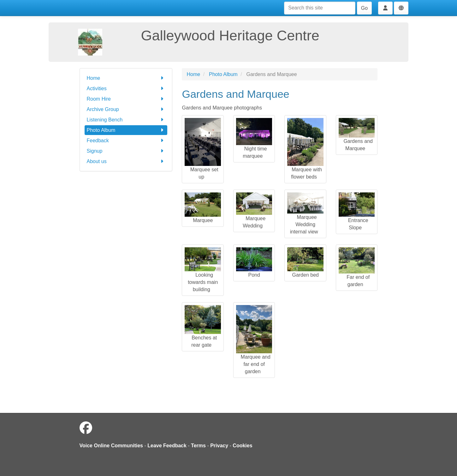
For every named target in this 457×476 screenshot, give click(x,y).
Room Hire (126, 99)
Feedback (126, 141)
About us (126, 161)
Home (126, 78)
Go (364, 8)
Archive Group (126, 109)
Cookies (242, 446)
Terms (198, 446)
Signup (126, 151)
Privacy (219, 446)
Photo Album (126, 130)
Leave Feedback (167, 446)
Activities (126, 88)
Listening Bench (126, 120)
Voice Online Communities (111, 446)
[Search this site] (320, 8)
